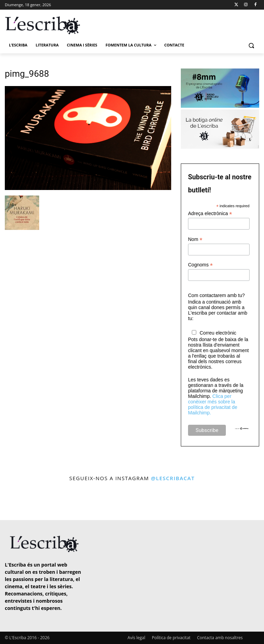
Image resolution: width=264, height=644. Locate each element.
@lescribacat (173, 478)
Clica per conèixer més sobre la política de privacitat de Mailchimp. (213, 404)
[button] (251, 45)
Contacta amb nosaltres (220, 638)
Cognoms (200, 265)
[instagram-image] (15, 502)
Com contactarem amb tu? (216, 295)
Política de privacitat (171, 638)
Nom (195, 239)
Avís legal (136, 638)
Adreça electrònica (210, 214)
